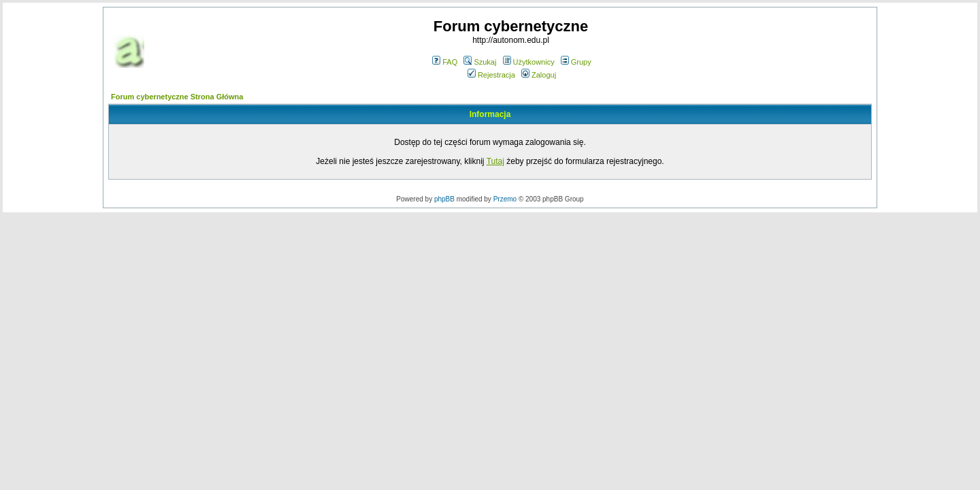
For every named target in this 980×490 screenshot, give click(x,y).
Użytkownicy (529, 62)
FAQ (445, 62)
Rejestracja (491, 75)
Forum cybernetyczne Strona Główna (177, 97)
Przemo (505, 199)
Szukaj (480, 62)
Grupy (576, 62)
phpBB (444, 199)
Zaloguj (539, 75)
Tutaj (495, 161)
